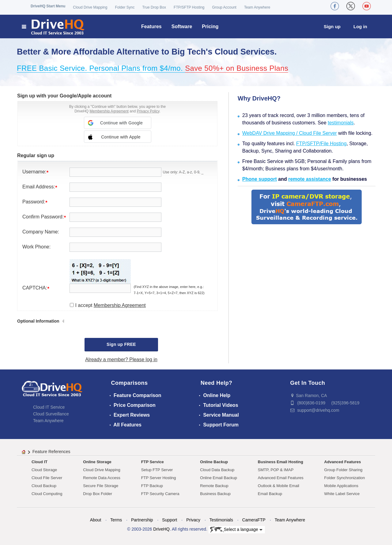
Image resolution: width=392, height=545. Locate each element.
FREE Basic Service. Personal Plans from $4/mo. (101, 68)
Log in (360, 26)
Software (182, 26)
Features (151, 26)
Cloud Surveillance (51, 414)
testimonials (341, 123)
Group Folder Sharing (343, 470)
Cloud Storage (44, 470)
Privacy (193, 520)
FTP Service (153, 462)
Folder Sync (125, 7)
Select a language (236, 530)
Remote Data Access (102, 478)
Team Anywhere (257, 7)
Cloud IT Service (49, 407)
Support (170, 520)
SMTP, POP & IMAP (276, 470)
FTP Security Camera (160, 494)
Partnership (142, 520)
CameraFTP (254, 520)
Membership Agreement (109, 111)
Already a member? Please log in (121, 360)
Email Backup (270, 494)
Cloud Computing (47, 494)
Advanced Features (343, 462)
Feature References (51, 452)
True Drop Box (154, 7)
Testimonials (221, 520)
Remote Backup (214, 486)
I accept (110, 305)
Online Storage (97, 462)
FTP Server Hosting (159, 478)
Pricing (210, 26)
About (96, 520)
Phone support (260, 179)
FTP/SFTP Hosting (189, 7)
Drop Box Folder (98, 494)
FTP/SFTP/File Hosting (321, 144)
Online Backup (214, 462)
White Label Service (342, 494)
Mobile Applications (341, 486)
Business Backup (215, 494)
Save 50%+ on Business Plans (237, 68)
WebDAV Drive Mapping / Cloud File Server (290, 133)
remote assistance (310, 179)
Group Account (224, 7)
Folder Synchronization (345, 478)
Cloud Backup (44, 486)
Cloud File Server (47, 478)
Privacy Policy (148, 111)
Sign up (332, 26)
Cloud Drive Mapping (90, 7)
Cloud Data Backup (217, 470)
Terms (116, 520)
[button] (118, 123)
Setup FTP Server (157, 470)
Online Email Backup (219, 478)
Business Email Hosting (281, 462)
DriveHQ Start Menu (48, 6)
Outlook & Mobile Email (279, 486)
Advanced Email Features (281, 478)
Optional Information (38, 321)
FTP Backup (152, 486)
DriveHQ (161, 529)
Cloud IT (40, 462)
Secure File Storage (101, 486)
